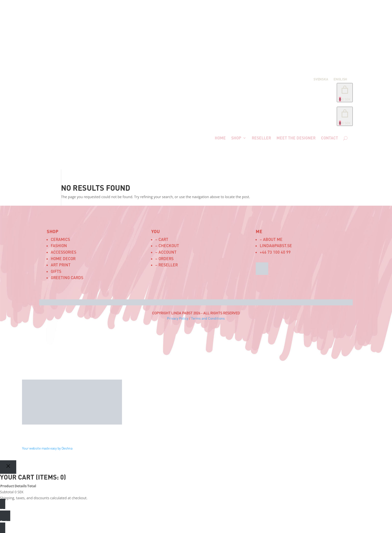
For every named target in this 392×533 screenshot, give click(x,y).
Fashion (59, 246)
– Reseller (166, 265)
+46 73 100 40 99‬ (275, 252)
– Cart (162, 239)
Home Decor (63, 259)
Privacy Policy (178, 318)
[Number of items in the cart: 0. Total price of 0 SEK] (345, 93)
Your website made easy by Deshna (47, 448)
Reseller (261, 138)
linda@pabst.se (276, 246)
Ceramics (60, 239)
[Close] (8, 467)
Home (220, 138)
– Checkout (167, 246)
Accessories (63, 252)
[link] (345, 116)
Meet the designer (296, 138)
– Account (166, 252)
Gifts (56, 271)
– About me (271, 239)
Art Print (61, 265)
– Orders (164, 259)
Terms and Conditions (208, 318)
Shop (236, 138)
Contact (329, 138)
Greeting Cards (67, 277)
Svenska (321, 79)
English (340, 79)
